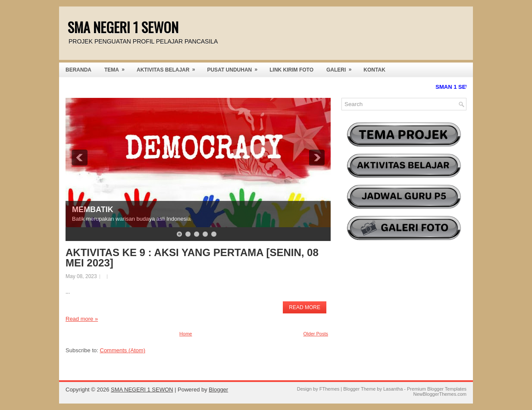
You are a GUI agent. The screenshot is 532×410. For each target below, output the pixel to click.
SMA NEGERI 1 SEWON (123, 27)
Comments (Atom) (123, 350)
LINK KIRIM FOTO (291, 70)
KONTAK (374, 70)
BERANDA (78, 70)
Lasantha (393, 389)
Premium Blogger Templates (437, 389)
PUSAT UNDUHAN (235, 68)
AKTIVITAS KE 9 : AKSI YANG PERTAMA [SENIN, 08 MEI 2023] (192, 258)
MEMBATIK (93, 210)
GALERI (342, 68)
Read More (305, 307)
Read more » (82, 319)
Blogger (218, 390)
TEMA (117, 68)
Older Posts (316, 334)
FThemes (329, 389)
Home (186, 334)
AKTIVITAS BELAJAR (169, 68)
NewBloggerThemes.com (440, 394)
